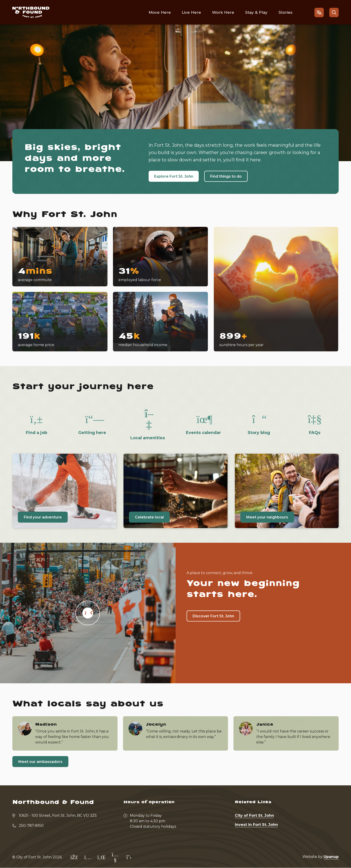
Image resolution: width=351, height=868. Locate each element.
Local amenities (148, 438)
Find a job (36, 433)
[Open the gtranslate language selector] (319, 12)
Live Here (191, 12)
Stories (285, 12)
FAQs (315, 433)
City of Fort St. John (254, 815)
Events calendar (203, 433)
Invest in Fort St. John (256, 825)
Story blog (259, 433)
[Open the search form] (334, 12)
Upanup (331, 857)
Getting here (92, 433)
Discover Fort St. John (213, 616)
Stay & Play (256, 12)
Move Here (160, 12)
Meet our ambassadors (40, 762)
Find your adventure (43, 517)
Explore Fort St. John (174, 176)
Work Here (223, 12)
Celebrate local (149, 517)
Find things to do (226, 176)
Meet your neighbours (267, 517)
